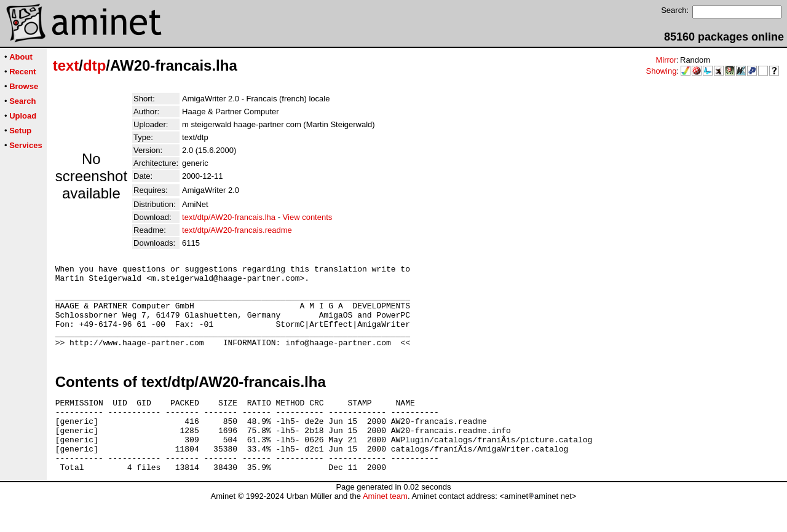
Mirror (666, 60)
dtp (94, 65)
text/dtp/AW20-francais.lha (229, 217)
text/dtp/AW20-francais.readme (237, 230)
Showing (662, 71)
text (66, 65)
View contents (308, 217)
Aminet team (385, 527)
